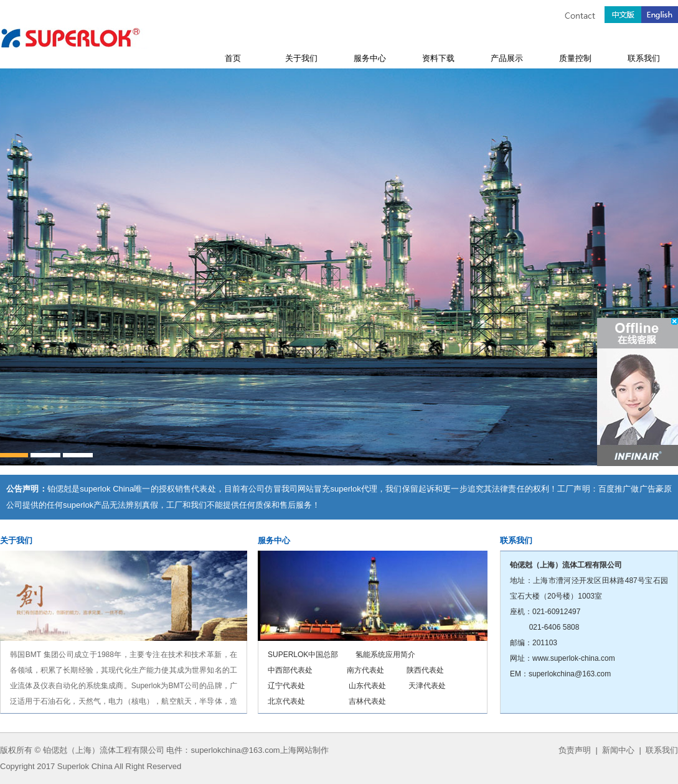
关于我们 (301, 58)
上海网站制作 (304, 750)
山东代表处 (367, 686)
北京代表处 (286, 701)
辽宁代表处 (286, 686)
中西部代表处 (290, 670)
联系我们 (644, 58)
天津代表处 (427, 686)
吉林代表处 (367, 701)
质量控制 (575, 58)
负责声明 (575, 750)
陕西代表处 (425, 670)
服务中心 (370, 58)
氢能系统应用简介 (385, 655)
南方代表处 (365, 670)
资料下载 (438, 58)
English (660, 12)
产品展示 (507, 58)
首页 (233, 58)
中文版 (623, 12)
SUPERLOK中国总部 (303, 655)
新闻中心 (618, 750)
